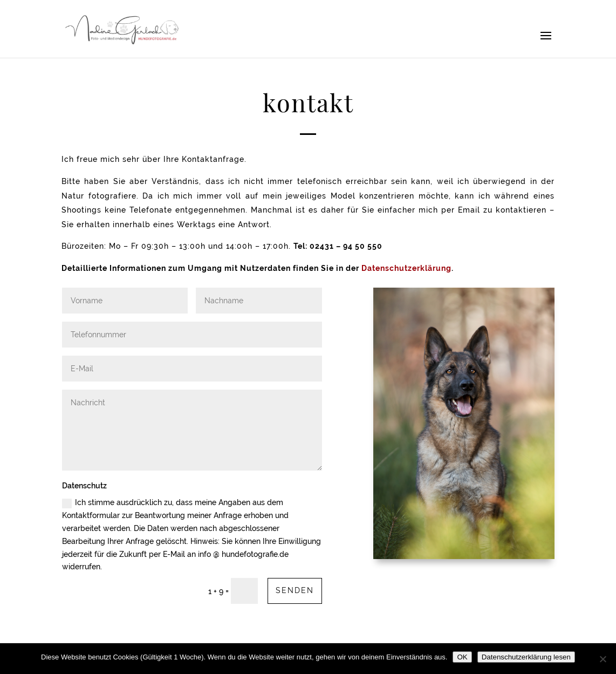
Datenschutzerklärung (406, 268)
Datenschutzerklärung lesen (526, 657)
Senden (295, 590)
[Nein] (603, 659)
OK (462, 657)
